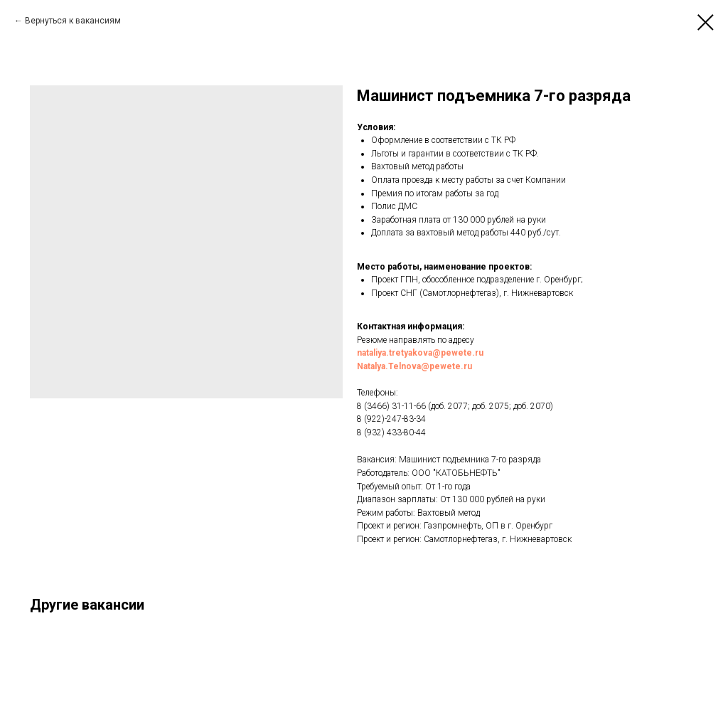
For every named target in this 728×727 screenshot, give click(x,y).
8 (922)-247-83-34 (391, 419)
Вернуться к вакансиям (73, 21)
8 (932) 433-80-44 (391, 433)
